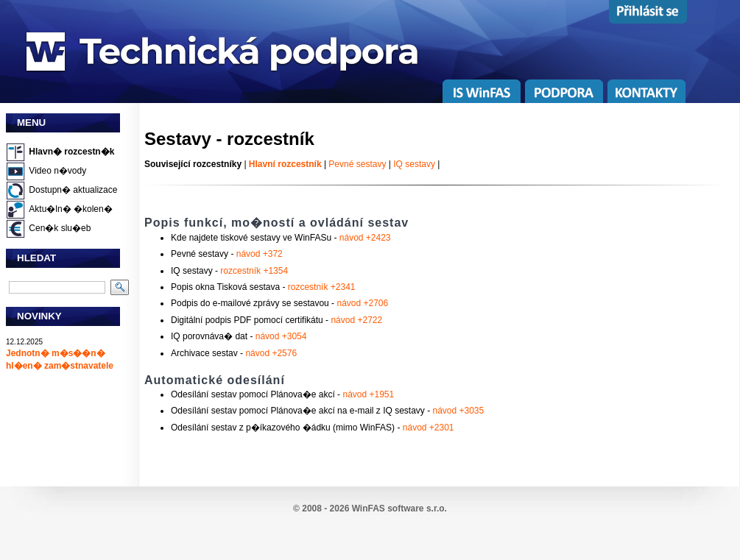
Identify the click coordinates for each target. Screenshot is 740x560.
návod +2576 (271, 353)
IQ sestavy (414, 164)
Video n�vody (57, 171)
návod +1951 (368, 394)
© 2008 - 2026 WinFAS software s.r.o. (370, 508)
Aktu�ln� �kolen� (70, 209)
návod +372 (260, 254)
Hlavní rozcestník (285, 164)
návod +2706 (362, 303)
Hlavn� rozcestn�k (71, 152)
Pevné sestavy (357, 164)
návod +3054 (281, 336)
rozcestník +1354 (254, 271)
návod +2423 (365, 238)
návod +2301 (429, 428)
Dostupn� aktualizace (73, 190)
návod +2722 (356, 320)
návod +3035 (458, 411)
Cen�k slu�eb (60, 228)
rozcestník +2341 (322, 287)
